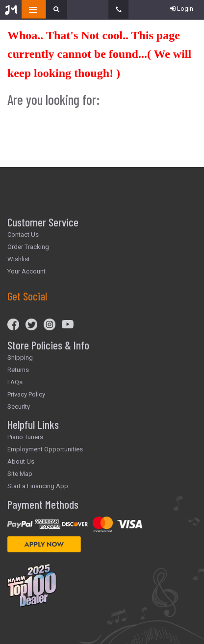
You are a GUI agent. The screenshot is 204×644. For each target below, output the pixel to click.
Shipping (20, 358)
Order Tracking (28, 247)
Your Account (26, 271)
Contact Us (23, 235)
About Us (21, 461)
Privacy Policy (26, 394)
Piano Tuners (25, 437)
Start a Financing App (38, 486)
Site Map (20, 474)
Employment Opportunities (45, 449)
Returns (18, 370)
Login (182, 9)
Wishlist (19, 259)
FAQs (15, 382)
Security (19, 407)
